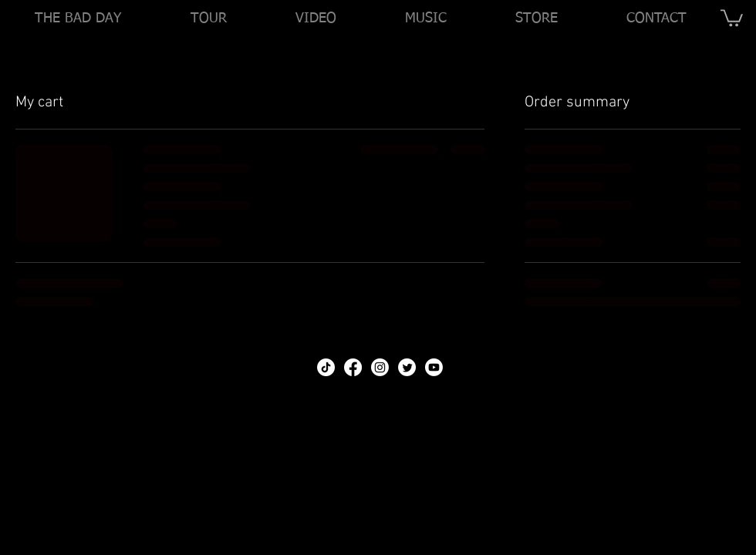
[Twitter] (407, 367)
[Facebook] (353, 367)
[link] (732, 17)
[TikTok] (326, 367)
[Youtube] (434, 367)
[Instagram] (380, 367)
